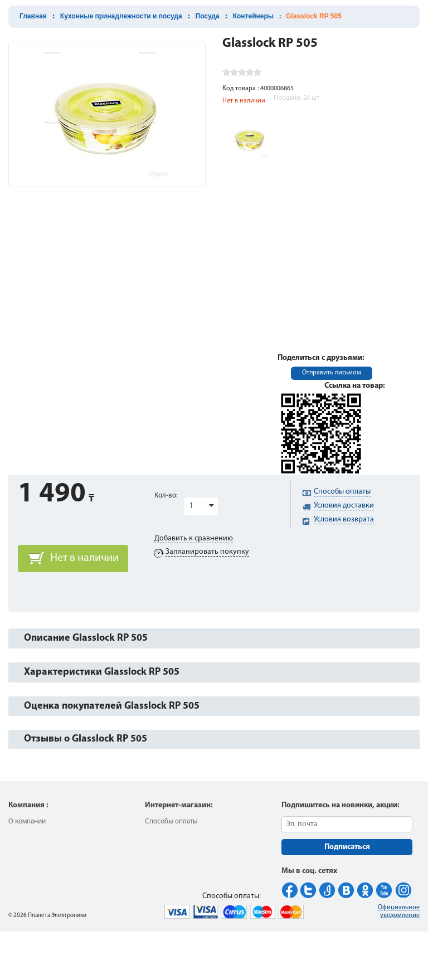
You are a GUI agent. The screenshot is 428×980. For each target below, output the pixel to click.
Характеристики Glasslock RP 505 (102, 672)
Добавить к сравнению (194, 538)
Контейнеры (253, 16)
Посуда (208, 16)
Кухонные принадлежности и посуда (121, 16)
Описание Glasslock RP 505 (86, 638)
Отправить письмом (332, 373)
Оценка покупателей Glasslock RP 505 (112, 706)
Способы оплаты (171, 821)
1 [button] (191, 506)
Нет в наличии (84, 558)
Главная (33, 16)
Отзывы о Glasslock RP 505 (86, 739)
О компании (27, 821)
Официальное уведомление (399, 911)
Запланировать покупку (207, 552)
